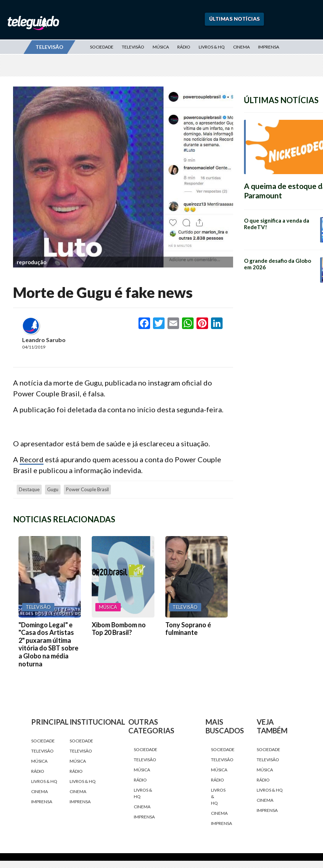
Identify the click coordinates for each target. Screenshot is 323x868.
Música (161, 47)
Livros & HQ (212, 47)
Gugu (53, 489)
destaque (29, 489)
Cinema (241, 47)
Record (32, 459)
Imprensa (269, 47)
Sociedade (102, 47)
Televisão (133, 47)
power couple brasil (87, 489)
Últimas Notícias (235, 19)
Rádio (184, 47)
